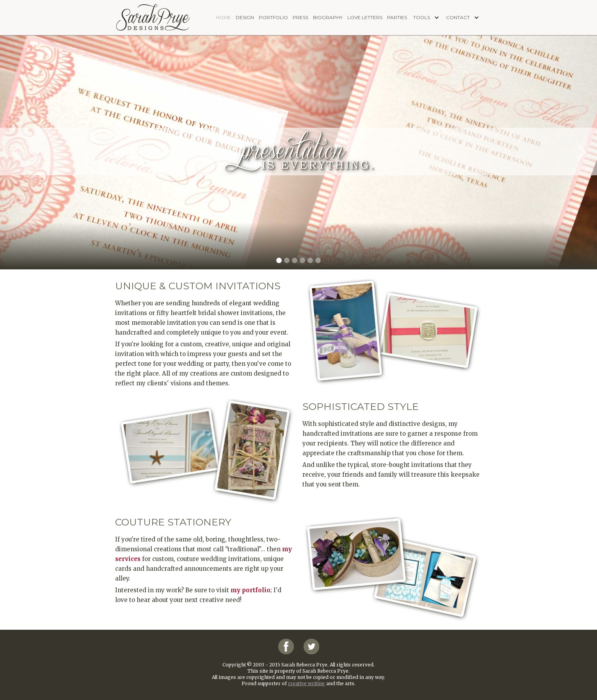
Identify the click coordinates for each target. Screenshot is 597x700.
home (223, 17)
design (245, 17)
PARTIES (397, 17)
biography (328, 17)
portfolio (273, 17)
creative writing (306, 683)
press (300, 17)
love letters (365, 17)
